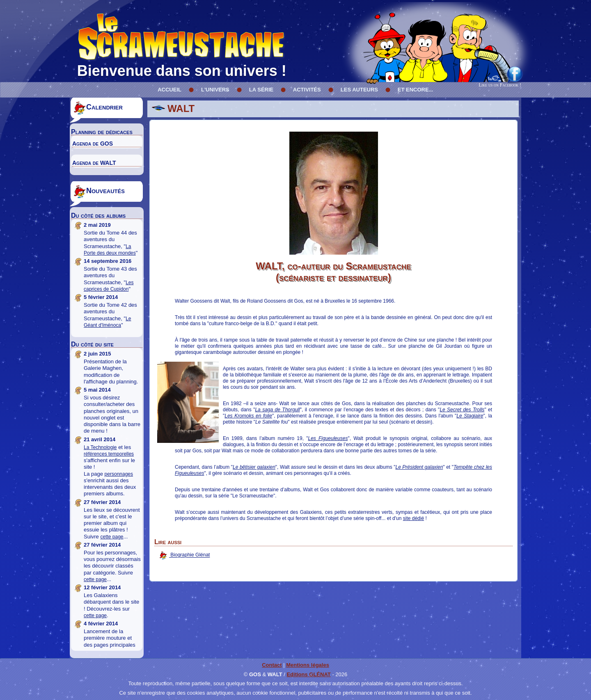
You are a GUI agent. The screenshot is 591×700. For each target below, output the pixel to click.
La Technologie (100, 447)
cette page (112, 537)
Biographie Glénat (189, 555)
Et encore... (416, 90)
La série (261, 90)
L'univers (215, 90)
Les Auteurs (359, 90)
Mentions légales (308, 665)
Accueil (170, 90)
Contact (272, 665)
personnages (119, 474)
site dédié (413, 518)
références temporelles (109, 454)
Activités (307, 90)
